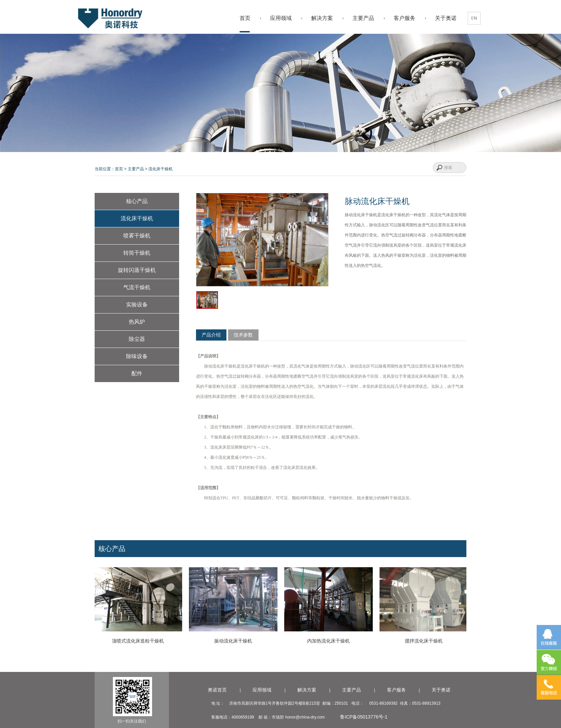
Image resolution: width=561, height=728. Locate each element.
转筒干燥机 (137, 253)
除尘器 (137, 339)
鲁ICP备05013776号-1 (364, 717)
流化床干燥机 (161, 169)
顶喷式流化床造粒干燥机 (140, 641)
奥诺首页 (217, 690)
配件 (137, 373)
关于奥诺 (446, 18)
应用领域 (281, 18)
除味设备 (137, 356)
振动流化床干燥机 (235, 641)
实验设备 (137, 305)
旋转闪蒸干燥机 (137, 270)
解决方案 (322, 18)
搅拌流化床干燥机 (425, 641)
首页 (245, 18)
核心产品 (137, 201)
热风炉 (137, 322)
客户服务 (405, 18)
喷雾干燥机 (137, 236)
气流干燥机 (137, 287)
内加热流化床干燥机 (330, 641)
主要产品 (363, 18)
